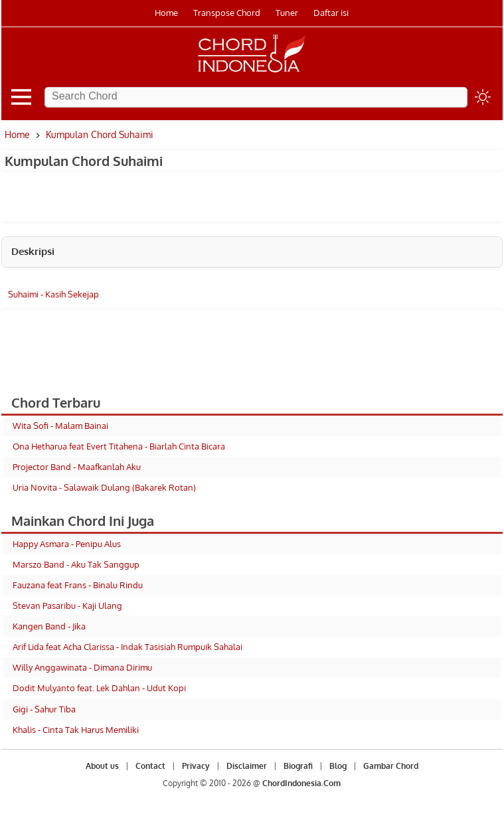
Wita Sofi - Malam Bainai (60, 426)
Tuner (287, 13)
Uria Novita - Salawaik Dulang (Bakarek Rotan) (104, 487)
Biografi (298, 766)
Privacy (196, 766)
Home (166, 13)
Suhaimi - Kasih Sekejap (53, 294)
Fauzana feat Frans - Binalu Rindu (78, 585)
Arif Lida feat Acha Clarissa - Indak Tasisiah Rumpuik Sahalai (127, 647)
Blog (338, 766)
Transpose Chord (227, 13)
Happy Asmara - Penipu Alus (67, 544)
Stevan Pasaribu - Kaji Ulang (67, 606)
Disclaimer (247, 766)
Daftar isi (331, 13)
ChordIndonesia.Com (301, 783)
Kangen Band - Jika (49, 626)
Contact (150, 766)
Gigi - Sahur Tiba (44, 709)
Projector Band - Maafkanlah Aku (77, 467)
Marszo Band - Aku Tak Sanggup (76, 564)
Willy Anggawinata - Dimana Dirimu (82, 667)
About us (102, 766)
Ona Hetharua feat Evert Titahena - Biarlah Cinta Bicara (119, 446)
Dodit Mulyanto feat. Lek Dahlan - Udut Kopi (99, 688)
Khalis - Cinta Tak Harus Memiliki (76, 730)
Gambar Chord (391, 766)
